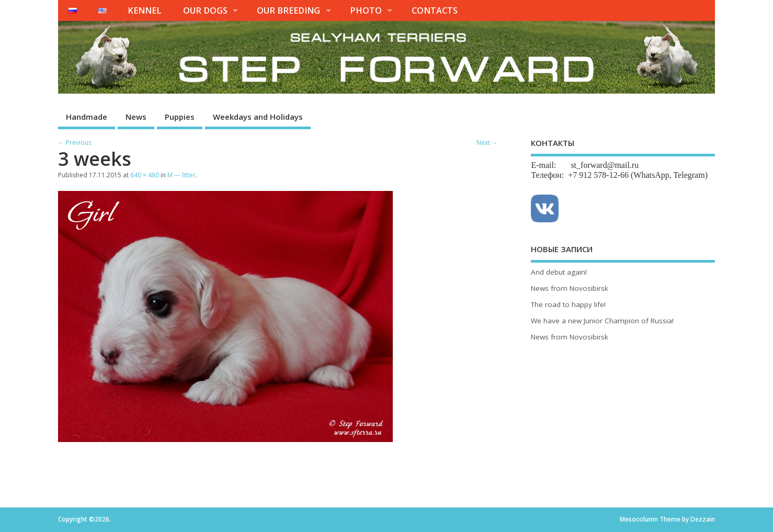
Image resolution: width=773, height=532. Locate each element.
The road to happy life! (568, 304)
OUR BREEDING (288, 10)
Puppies (180, 117)
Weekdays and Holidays (258, 117)
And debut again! (559, 272)
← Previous (75, 143)
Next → (487, 143)
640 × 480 (145, 175)
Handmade (87, 117)
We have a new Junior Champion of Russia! (602, 321)
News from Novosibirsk (570, 288)
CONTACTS (435, 10)
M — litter (181, 175)
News (136, 117)
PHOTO (366, 10)
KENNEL (145, 10)
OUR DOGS (205, 10)
